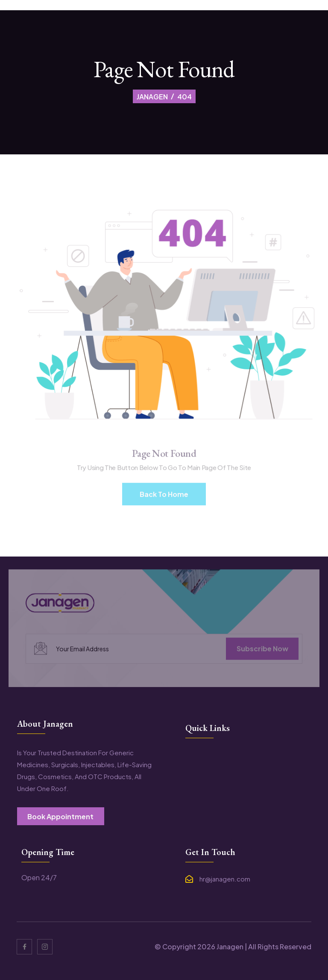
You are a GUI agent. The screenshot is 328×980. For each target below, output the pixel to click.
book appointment (60, 816)
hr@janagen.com (225, 879)
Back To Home (164, 497)
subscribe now (262, 651)
